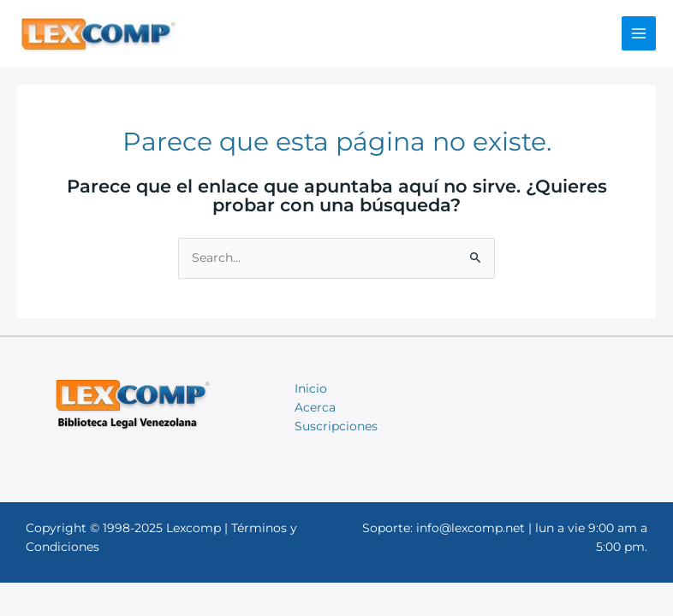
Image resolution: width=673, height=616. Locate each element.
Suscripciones (336, 426)
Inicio (311, 388)
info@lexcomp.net (471, 528)
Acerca (315, 407)
